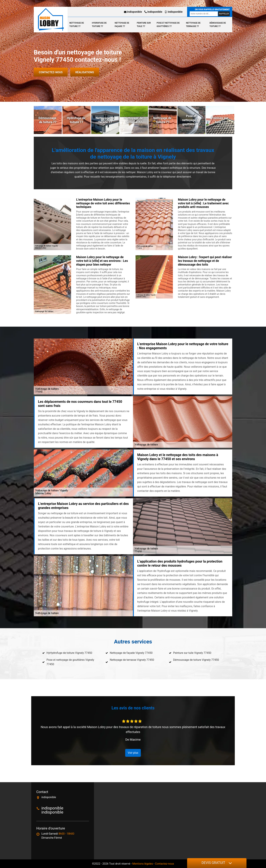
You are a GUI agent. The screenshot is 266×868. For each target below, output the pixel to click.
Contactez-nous (51, 72)
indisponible (133, 12)
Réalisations (85, 72)
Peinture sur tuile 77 (144, 25)
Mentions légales (143, 864)
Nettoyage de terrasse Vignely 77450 (132, 660)
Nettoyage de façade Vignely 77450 (131, 653)
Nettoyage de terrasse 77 (193, 25)
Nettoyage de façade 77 (122, 25)
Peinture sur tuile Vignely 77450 (192, 653)
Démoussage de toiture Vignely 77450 (196, 660)
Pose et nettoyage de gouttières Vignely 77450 (70, 662)
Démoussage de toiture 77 (218, 25)
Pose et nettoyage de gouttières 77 (168, 25)
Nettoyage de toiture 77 (77, 25)
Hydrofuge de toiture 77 (99, 25)
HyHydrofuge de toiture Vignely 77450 (69, 653)
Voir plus (133, 753)
